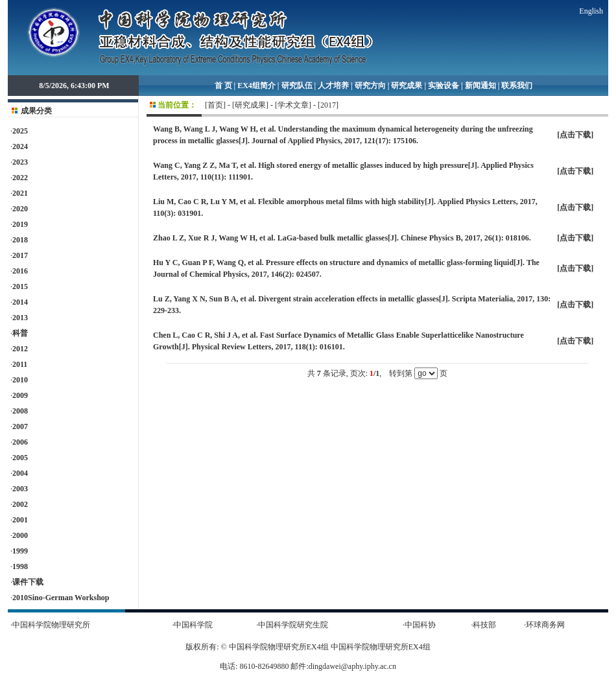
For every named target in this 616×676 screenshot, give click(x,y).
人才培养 (333, 86)
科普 (20, 333)
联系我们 (517, 86)
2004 (20, 473)
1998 (20, 566)
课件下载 (28, 582)
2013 (20, 318)
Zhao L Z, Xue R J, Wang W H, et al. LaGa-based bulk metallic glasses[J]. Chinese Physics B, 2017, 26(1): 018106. (342, 238)
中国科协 (420, 625)
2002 (20, 504)
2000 (20, 535)
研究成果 (407, 86)
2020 (20, 209)
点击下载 (575, 135)
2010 (20, 380)
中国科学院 (193, 625)
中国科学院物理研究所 (51, 625)
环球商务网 (545, 625)
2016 (20, 271)
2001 (20, 520)
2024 (20, 146)
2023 (20, 162)
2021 (20, 193)
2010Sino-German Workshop (61, 598)
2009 (20, 395)
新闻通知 (480, 86)
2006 (20, 442)
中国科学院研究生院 (293, 625)
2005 (20, 458)
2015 (20, 286)
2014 (20, 302)
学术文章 (293, 105)
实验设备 (444, 86)
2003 (20, 489)
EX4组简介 (256, 86)
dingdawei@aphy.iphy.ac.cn (352, 666)
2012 (20, 349)
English (591, 11)
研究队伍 (297, 86)
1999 (20, 551)
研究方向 (370, 86)
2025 (20, 131)
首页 (215, 105)
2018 (20, 240)
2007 (20, 426)
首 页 (223, 86)
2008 (20, 411)
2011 (20, 364)
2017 (20, 255)
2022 (20, 178)
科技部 (484, 625)
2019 (20, 224)
